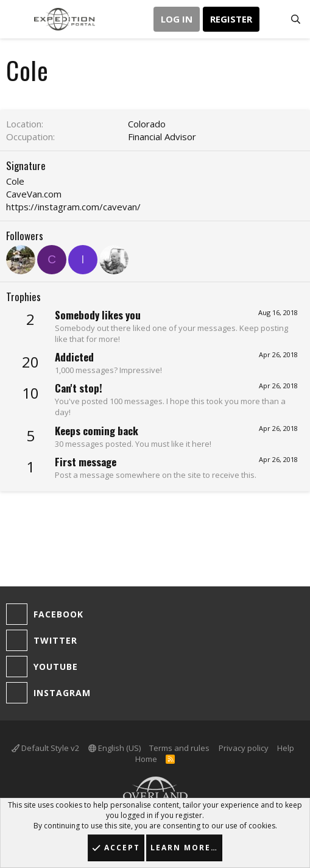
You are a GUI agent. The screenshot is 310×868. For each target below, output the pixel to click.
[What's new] (271, 20)
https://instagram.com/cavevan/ (73, 207)
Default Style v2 (45, 748)
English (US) (114, 748)
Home (146, 759)
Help (286, 748)
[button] (17, 19)
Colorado (147, 124)
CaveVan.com (34, 194)
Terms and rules (179, 748)
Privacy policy (244, 748)
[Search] (296, 20)
